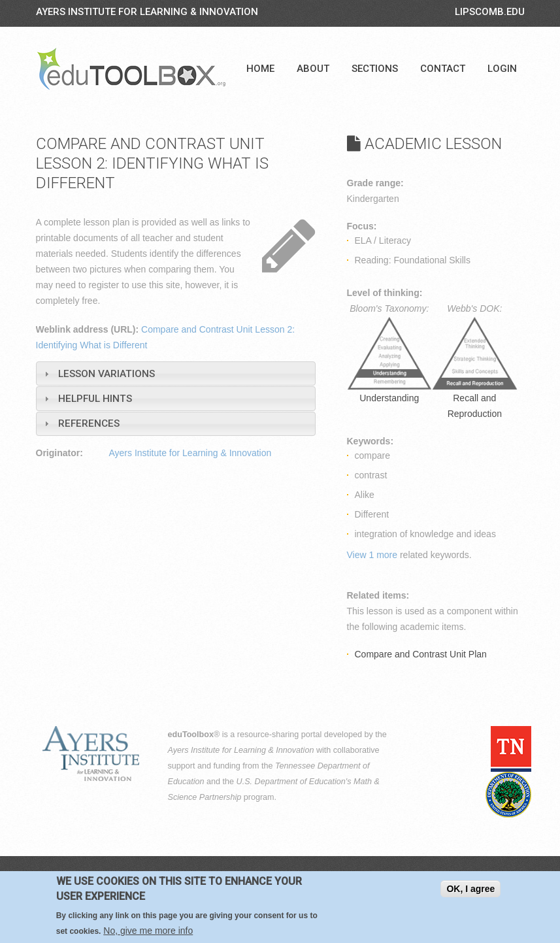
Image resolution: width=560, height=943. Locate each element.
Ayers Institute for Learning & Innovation (147, 12)
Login (502, 69)
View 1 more (372, 555)
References (89, 423)
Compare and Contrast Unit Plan (421, 654)
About (313, 69)
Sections (375, 69)
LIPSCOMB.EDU (490, 12)
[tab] (176, 373)
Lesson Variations (107, 374)
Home (260, 69)
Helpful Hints (95, 399)
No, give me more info (148, 931)
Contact (443, 69)
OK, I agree (470, 889)
